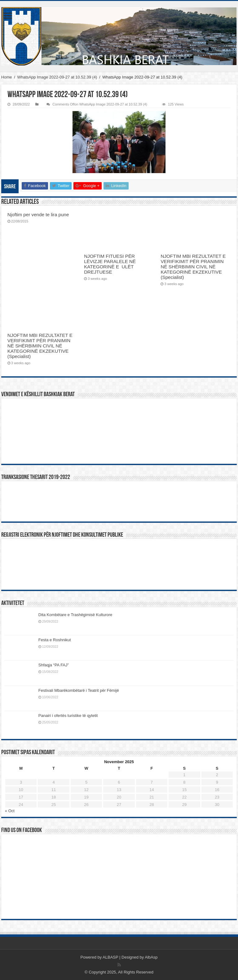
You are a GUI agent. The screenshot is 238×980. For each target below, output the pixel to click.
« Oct (10, 811)
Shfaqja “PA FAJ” (56, 665)
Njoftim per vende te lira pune (38, 215)
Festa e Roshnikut (55, 640)
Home (7, 77)
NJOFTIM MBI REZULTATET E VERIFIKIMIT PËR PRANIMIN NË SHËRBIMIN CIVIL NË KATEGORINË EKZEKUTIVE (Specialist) (193, 267)
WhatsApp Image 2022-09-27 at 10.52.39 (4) (57, 77)
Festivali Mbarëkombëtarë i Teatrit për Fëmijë (79, 690)
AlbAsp (151, 957)
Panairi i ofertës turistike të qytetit (68, 716)
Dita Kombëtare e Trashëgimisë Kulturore (75, 615)
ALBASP (110, 957)
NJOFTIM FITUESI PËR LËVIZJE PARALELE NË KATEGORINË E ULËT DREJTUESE (110, 264)
